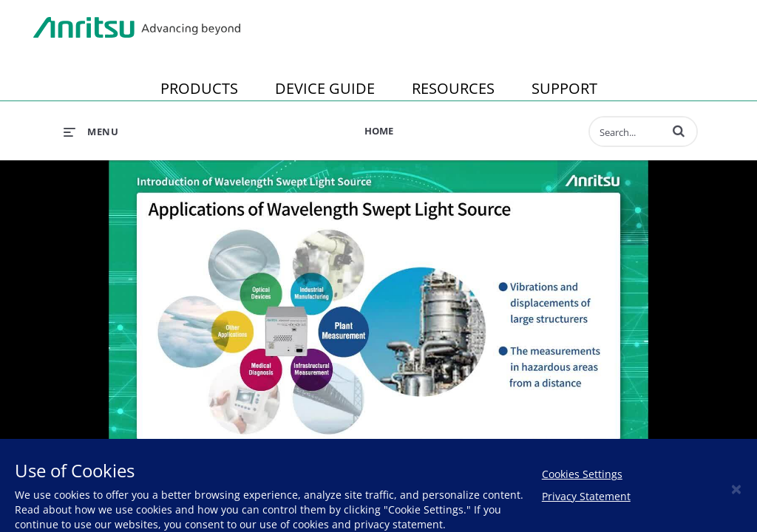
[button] (679, 131)
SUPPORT (564, 88)
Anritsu (137, 28)
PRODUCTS (199, 88)
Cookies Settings (582, 474)
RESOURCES (453, 88)
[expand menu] (91, 132)
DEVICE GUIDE (325, 88)
